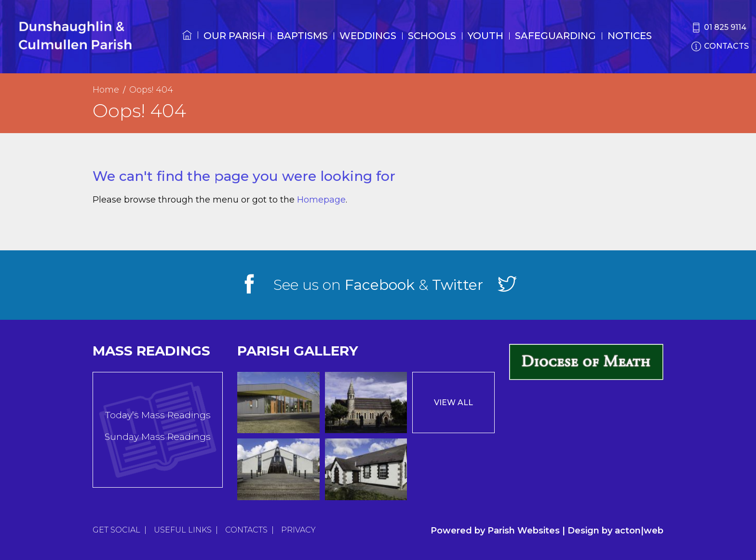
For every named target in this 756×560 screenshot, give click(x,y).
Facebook (380, 285)
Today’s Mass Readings (158, 415)
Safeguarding (555, 36)
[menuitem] (187, 44)
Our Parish (234, 36)
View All (453, 403)
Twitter (458, 285)
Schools (432, 36)
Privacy (298, 530)
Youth (486, 36)
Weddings (368, 36)
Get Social (116, 530)
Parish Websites (524, 531)
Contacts (246, 530)
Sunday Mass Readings (158, 437)
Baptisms (302, 36)
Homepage (321, 200)
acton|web (639, 531)
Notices (630, 36)
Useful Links (183, 530)
